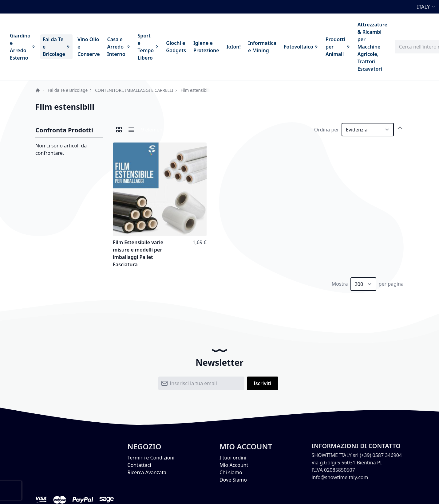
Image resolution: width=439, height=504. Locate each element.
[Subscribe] (263, 383)
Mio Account (234, 465)
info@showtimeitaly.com (340, 477)
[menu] (199, 47)
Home (38, 90)
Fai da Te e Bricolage (68, 90)
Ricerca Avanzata (147, 472)
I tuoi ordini (233, 458)
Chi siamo (231, 472)
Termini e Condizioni (151, 458)
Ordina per (327, 130)
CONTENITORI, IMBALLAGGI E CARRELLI (134, 90)
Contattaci (139, 465)
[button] (427, 7)
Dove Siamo (233, 480)
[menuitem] (23, 47)
